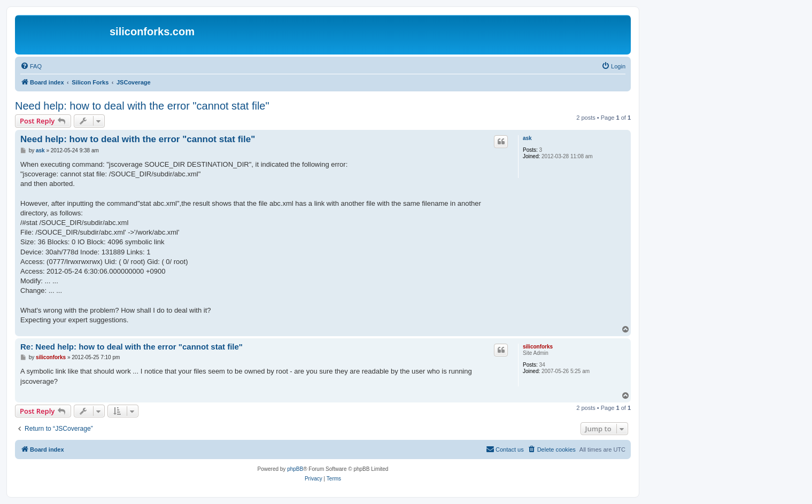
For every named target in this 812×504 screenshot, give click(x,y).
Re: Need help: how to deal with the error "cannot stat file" (132, 347)
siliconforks (538, 347)
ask (527, 138)
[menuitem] (31, 66)
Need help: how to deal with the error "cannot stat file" (142, 106)
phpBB (295, 469)
